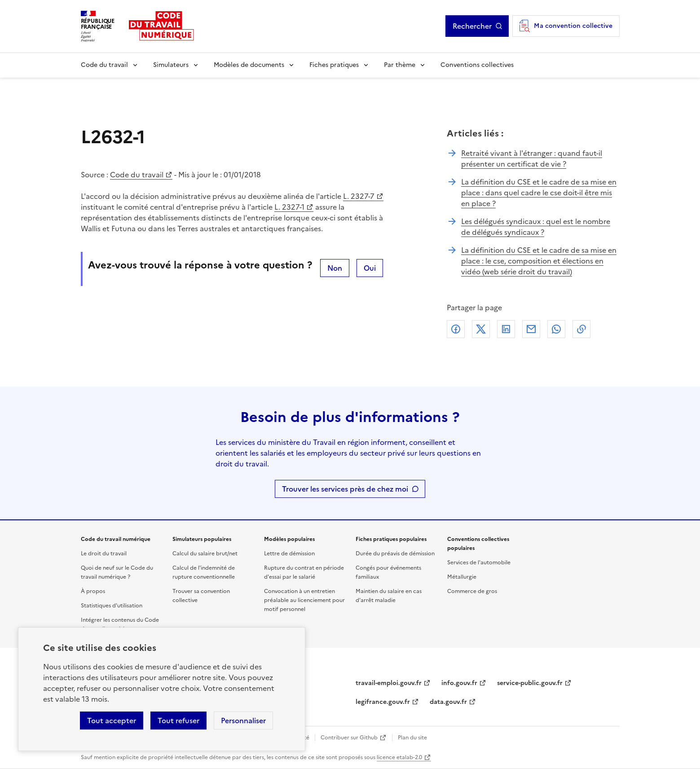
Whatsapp (556, 329)
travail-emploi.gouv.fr (389, 683)
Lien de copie (581, 329)
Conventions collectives (477, 65)
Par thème (400, 65)
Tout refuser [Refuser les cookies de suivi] (178, 721)
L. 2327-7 (359, 196)
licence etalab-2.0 (399, 757)
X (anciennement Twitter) (481, 329)
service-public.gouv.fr (530, 683)
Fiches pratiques (334, 65)
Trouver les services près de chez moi (345, 489)
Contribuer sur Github (349, 738)
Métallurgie (462, 577)
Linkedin (506, 329)
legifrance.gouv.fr (383, 702)
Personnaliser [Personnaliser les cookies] (243, 721)
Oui (370, 268)
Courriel (531, 329)
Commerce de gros (472, 591)
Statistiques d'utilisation (112, 606)
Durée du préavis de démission (395, 554)
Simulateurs (171, 65)
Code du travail (104, 65)
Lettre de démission (289, 554)
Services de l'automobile (479, 562)
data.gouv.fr (448, 702)
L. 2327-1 (289, 207)
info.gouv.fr (459, 683)
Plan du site (412, 738)
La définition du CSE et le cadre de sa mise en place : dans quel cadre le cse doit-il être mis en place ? (539, 193)
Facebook (456, 329)
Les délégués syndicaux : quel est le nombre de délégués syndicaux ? (536, 227)
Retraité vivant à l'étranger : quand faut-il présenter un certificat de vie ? (532, 158)
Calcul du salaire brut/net (205, 554)
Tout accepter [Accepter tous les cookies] (112, 721)
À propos (93, 591)
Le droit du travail (104, 554)
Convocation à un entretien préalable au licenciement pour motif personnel (304, 600)
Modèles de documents (249, 65)
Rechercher (472, 26)
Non (335, 268)
